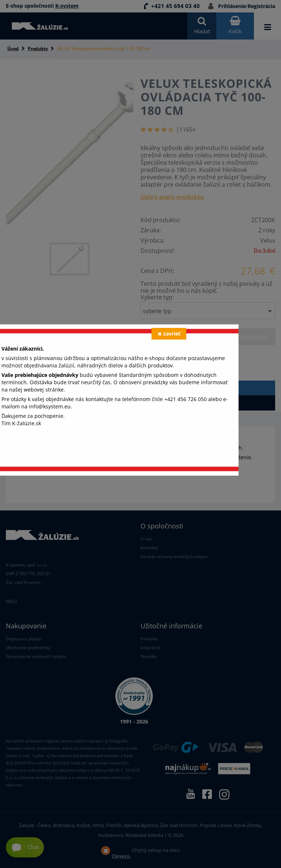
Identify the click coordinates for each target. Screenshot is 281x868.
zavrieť (169, 334)
